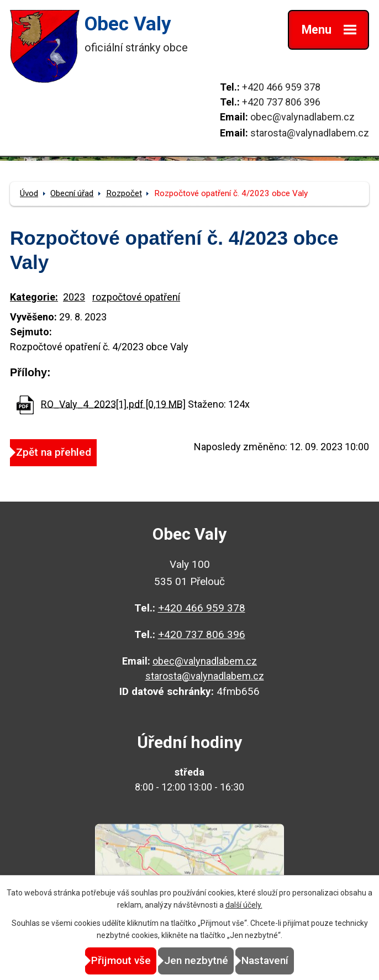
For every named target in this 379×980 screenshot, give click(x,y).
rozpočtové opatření (136, 297)
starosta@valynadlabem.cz (310, 133)
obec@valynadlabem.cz (302, 117)
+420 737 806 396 (281, 102)
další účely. (244, 905)
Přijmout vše (121, 960)
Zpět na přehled (54, 452)
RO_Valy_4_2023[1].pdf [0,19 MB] (113, 404)
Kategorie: (34, 297)
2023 (74, 297)
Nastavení (265, 960)
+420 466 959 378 (281, 87)
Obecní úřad (72, 193)
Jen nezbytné (196, 960)
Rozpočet (124, 193)
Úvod (29, 193)
